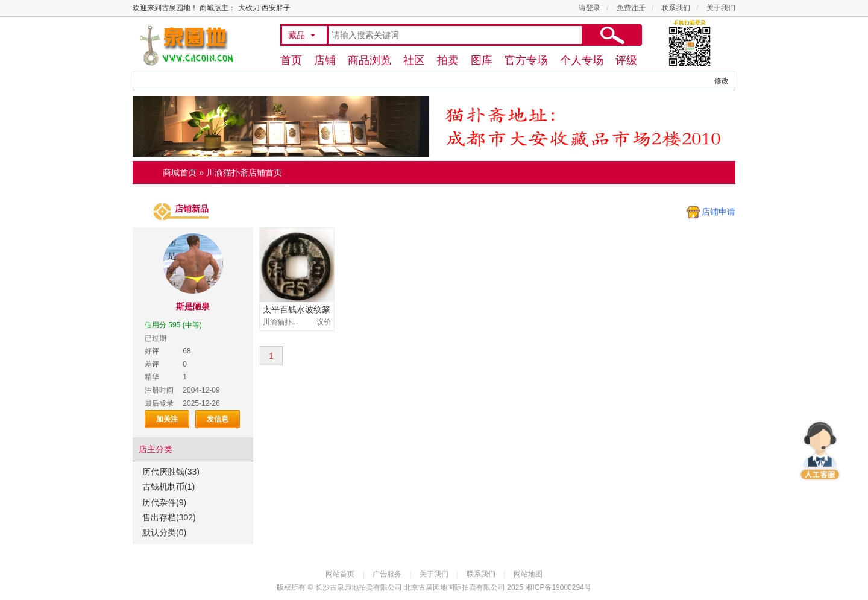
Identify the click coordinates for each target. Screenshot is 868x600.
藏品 (297, 35)
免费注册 (631, 8)
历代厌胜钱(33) (171, 472)
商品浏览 (370, 60)
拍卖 (448, 60)
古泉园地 (184, 45)
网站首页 (340, 574)
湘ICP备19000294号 (558, 587)
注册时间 (159, 390)
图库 (482, 60)
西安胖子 (276, 8)
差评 (152, 364)
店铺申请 (719, 212)
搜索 (612, 35)
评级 (626, 60)
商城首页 (180, 172)
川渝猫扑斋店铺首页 (244, 172)
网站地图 (528, 574)
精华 (152, 377)
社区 (414, 60)
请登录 (590, 8)
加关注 (167, 419)
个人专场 (582, 60)
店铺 (325, 60)
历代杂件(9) (164, 502)
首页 (291, 60)
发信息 (218, 419)
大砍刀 (249, 8)
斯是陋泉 (193, 306)
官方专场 (526, 60)
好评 (152, 351)
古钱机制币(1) (168, 487)
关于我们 (721, 8)
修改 (722, 81)
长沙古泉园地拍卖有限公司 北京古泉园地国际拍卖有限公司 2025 (419, 587)
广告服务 (387, 574)
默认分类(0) (164, 532)
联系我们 (676, 8)
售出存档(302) (169, 517)
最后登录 (159, 403)
